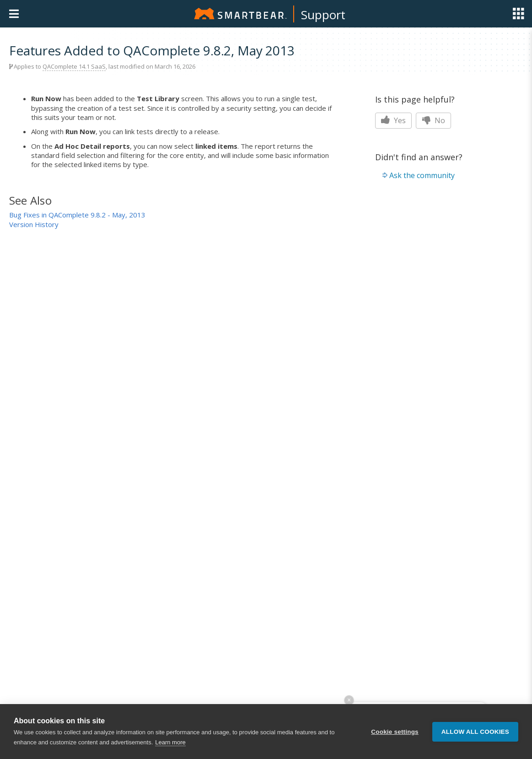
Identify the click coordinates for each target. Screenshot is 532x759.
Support (323, 15)
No (433, 120)
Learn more (170, 742)
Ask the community (422, 175)
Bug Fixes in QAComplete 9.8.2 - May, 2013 (77, 215)
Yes (393, 120)
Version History (34, 224)
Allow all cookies (475, 732)
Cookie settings (395, 732)
